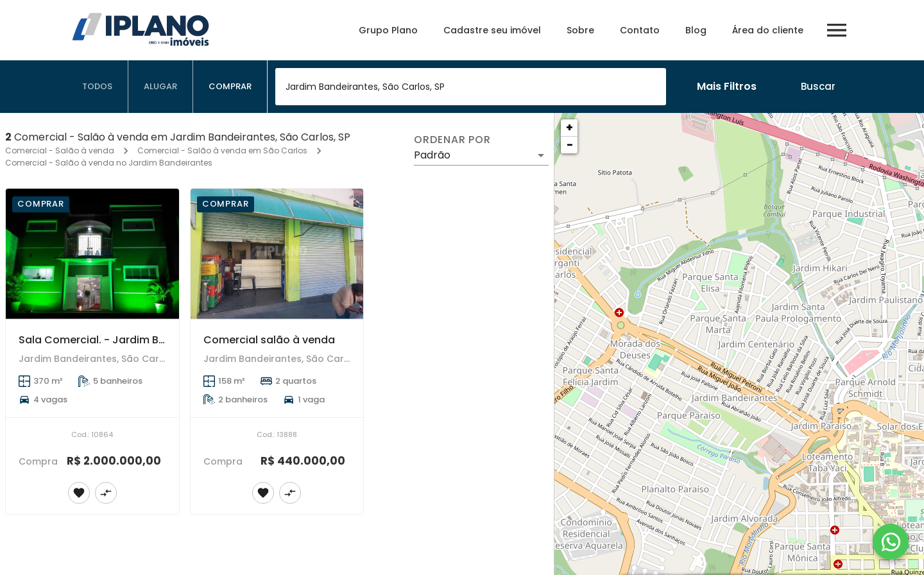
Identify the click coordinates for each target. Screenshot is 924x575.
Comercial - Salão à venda (60, 150)
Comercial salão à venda (269, 340)
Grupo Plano (388, 30)
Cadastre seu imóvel (492, 30)
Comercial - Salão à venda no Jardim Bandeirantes (109, 163)
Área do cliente (768, 30)
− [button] (570, 145)
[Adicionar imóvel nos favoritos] (79, 493)
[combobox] (471, 87)
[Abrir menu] (837, 30)
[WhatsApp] (891, 542)
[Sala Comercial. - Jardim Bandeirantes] (92, 254)
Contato (640, 30)
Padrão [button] (432, 155)
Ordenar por (452, 140)
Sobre (580, 30)
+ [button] (569, 127)
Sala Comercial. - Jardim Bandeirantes (120, 340)
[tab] (98, 87)
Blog (696, 30)
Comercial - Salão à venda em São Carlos (222, 150)
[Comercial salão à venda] (277, 254)
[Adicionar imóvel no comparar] (106, 493)
